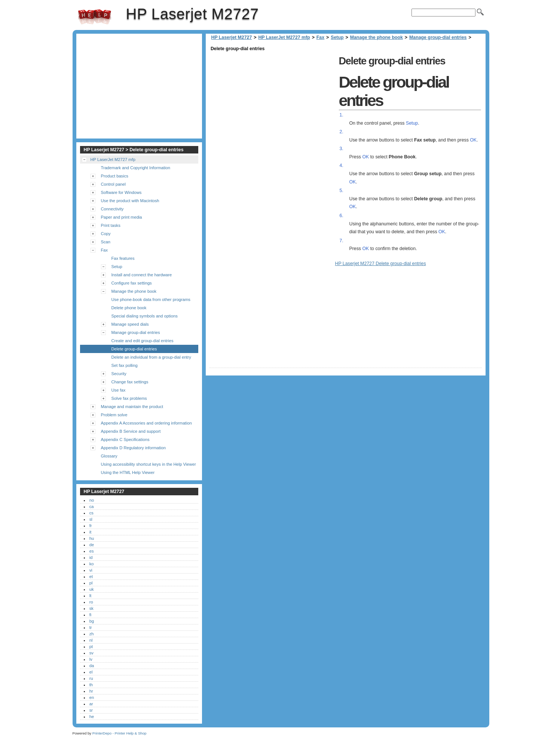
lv (91, 659)
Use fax (119, 390)
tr (91, 627)
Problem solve (114, 415)
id (91, 557)
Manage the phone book (377, 37)
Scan (106, 242)
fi (91, 615)
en (92, 697)
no (92, 500)
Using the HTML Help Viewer (128, 472)
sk (91, 608)
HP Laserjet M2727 (95, 17)
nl (91, 640)
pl (91, 583)
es (92, 551)
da (92, 666)
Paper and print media (122, 217)
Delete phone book (129, 308)
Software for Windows (121, 192)
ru (91, 678)
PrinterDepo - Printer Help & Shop (120, 733)
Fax (320, 37)
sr (91, 710)
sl (91, 519)
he (92, 717)
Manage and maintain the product (132, 407)
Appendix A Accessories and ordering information (146, 423)
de (92, 545)
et (91, 577)
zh (92, 634)
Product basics (115, 176)
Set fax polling (125, 365)
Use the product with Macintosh (130, 201)
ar (91, 704)
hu (92, 538)
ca (92, 507)
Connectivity (112, 209)
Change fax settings (130, 382)
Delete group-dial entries (134, 349)
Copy (106, 234)
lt (91, 596)
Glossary (109, 456)
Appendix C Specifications (125, 440)
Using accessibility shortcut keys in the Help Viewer (149, 464)
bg (92, 621)
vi (91, 570)
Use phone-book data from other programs (151, 299)
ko (92, 564)
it (91, 532)
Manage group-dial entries (438, 37)
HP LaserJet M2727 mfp (284, 37)
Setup (337, 37)
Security (119, 374)
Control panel (114, 184)
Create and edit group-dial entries (143, 341)
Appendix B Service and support (131, 431)
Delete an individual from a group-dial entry (151, 357)
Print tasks (111, 225)
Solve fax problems (129, 398)
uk (92, 589)
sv (91, 653)
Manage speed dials (130, 324)
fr (91, 526)
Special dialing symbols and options (145, 316)
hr (91, 691)
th (91, 685)
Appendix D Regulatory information (134, 448)
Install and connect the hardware (142, 275)
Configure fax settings (132, 283)
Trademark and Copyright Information (136, 168)
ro (91, 602)
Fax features (123, 258)
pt (91, 647)
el (91, 672)
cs (91, 513)
